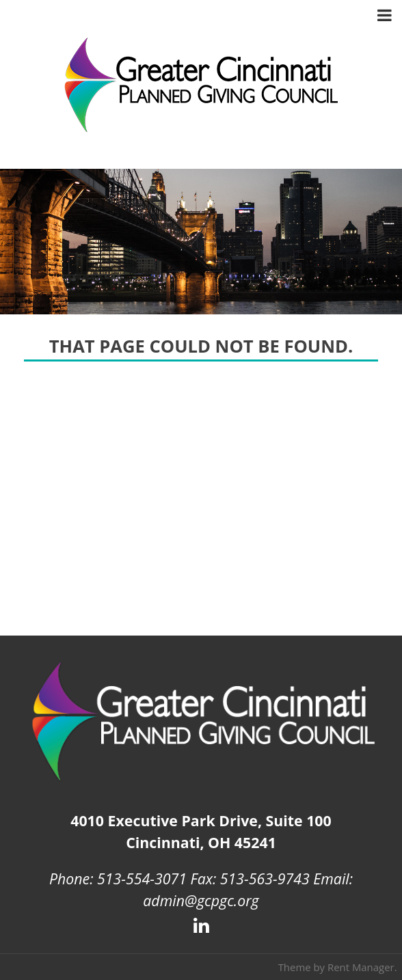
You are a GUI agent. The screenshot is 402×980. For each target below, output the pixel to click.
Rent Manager (361, 967)
